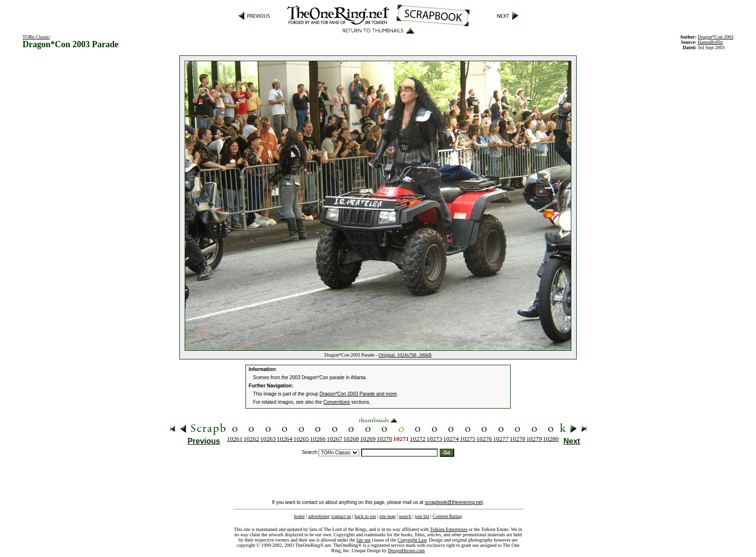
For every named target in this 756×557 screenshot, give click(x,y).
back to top (365, 516)
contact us (341, 516)
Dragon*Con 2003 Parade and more (358, 394)
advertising (319, 516)
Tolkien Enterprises (449, 529)
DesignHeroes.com (406, 550)
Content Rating (447, 516)
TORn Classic (36, 37)
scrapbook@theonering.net (454, 502)
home (299, 516)
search (405, 516)
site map (388, 516)
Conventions (337, 402)
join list (422, 516)
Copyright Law (412, 540)
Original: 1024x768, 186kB (405, 355)
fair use (364, 540)
